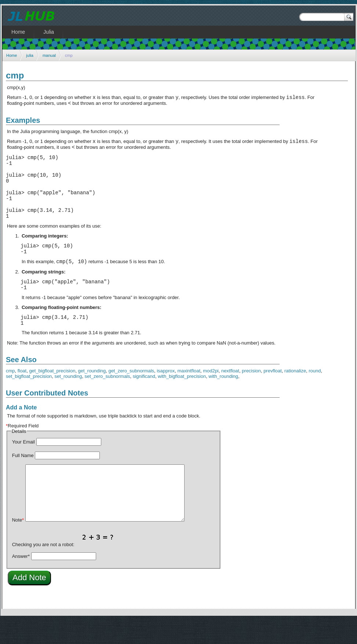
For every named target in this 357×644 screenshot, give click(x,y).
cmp (10, 395)
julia (30, 55)
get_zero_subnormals (131, 395)
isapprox (166, 395)
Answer (21, 580)
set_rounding (68, 400)
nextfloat (230, 395)
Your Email (23, 466)
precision (251, 395)
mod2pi (211, 395)
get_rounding (92, 395)
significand (144, 400)
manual (49, 55)
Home (12, 55)
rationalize (295, 395)
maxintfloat (189, 395)
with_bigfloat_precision (182, 400)
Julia (49, 32)
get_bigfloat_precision (52, 395)
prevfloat (273, 395)
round (315, 395)
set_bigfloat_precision (29, 400)
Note (18, 544)
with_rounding (223, 400)
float (22, 395)
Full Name (23, 480)
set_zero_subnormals (108, 400)
